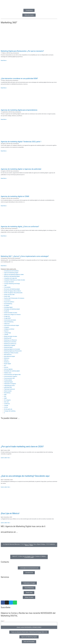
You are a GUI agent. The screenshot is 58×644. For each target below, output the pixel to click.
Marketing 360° (8, 338)
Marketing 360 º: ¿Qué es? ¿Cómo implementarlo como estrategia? (25, 256)
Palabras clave (8, 373)
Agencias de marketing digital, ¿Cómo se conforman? (20, 227)
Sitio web (6, 402)
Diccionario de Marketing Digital (12, 289)
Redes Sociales (8, 391)
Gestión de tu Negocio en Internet (12, 315)
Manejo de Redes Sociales (11, 336)
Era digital (7, 305)
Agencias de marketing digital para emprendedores (19, 110)
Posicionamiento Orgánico (11, 376)
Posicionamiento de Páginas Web (12, 374)
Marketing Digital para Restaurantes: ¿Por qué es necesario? (22, 51)
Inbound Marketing (9, 322)
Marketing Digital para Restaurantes (13, 351)
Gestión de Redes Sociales (11, 313)
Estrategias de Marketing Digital (12, 309)
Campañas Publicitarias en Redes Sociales (15, 280)
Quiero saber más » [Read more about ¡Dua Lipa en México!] (6, 523)
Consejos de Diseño (9, 282)
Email (2, 621)
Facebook (7, 311)
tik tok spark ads (8, 409)
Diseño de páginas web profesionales (13, 293)
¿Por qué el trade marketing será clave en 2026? (22, 447)
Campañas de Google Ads (10, 278)
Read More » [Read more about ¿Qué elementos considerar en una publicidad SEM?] (4, 88)
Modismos (7, 362)
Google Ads (7, 316)
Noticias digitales (8, 369)
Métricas (6, 360)
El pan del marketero (9, 302)
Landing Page (7, 333)
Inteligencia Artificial (9, 329)
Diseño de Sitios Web (9, 295)
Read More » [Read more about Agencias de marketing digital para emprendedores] (4, 119)
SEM (5, 395)
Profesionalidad (8, 380)
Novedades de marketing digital (12, 371)
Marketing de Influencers (10, 344)
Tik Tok (6, 407)
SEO (5, 396)
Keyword (6, 331)
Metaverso (7, 358)
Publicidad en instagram (10, 384)
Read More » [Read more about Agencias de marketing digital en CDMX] (4, 206)
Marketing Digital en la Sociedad (12, 349)
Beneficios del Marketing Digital (12, 276)
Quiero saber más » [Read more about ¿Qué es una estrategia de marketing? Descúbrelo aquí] (6, 487)
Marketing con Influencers (11, 340)
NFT (5, 365)
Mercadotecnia (8, 354)
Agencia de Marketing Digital (11, 273)
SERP (5, 398)
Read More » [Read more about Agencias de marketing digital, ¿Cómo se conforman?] (4, 236)
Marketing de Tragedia (10, 345)
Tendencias (7, 404)
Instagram (7, 327)
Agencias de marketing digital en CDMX (15, 196)
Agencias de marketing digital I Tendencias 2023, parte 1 (21, 142)
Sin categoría (7, 400)
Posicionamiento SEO (9, 378)
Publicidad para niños (9, 385)
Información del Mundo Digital (12, 325)
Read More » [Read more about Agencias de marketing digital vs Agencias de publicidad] (4, 178)
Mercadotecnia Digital (9, 356)
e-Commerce (7, 300)
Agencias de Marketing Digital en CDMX (14, 275)
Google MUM (7, 318)
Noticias (6, 367)
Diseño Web (7, 296)
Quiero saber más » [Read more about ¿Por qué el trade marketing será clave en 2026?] (6, 458)
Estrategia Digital (8, 307)
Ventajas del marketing (10, 411)
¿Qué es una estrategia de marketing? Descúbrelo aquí (25, 476)
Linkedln (6, 334)
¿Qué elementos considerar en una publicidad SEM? (19, 78)
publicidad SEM (8, 387)
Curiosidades (7, 287)
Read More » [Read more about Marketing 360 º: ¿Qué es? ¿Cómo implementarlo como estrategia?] (4, 266)
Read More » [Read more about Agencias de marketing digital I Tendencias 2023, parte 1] (4, 151)
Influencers (7, 324)
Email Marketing (8, 304)
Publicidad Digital (8, 382)
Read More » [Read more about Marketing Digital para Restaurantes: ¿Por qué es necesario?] (4, 60)
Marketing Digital (8, 347)
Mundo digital (7, 364)
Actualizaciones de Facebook (11, 271)
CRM (5, 285)
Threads (6, 405)
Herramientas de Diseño (10, 320)
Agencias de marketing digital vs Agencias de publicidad (21, 169)
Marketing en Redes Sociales (11, 353)
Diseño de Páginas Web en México (13, 291)
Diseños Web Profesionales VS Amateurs (14, 298)
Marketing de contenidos (10, 342)
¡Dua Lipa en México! (10, 513)
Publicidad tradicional (9, 389)
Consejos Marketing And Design (12, 284)
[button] (29, 19)
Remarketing (7, 393)
